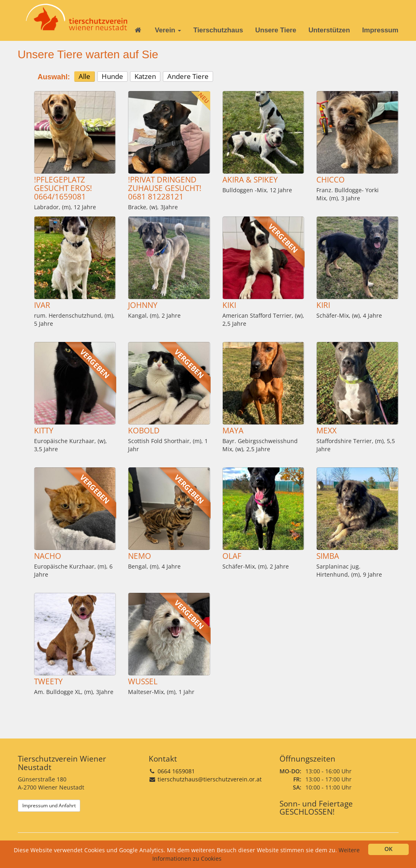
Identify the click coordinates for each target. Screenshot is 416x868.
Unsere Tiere (276, 30)
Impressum (380, 30)
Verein (168, 30)
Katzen (145, 76)
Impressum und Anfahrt (49, 805)
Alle (84, 76)
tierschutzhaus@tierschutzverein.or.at (210, 779)
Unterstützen (329, 30)
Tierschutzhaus (218, 30)
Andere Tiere (188, 76)
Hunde (112, 76)
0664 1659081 (176, 771)
